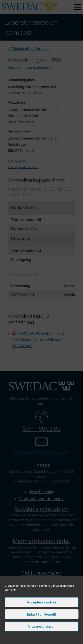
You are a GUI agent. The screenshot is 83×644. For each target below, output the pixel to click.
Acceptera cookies (41, 602)
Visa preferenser (41, 626)
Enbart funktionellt (41, 614)
